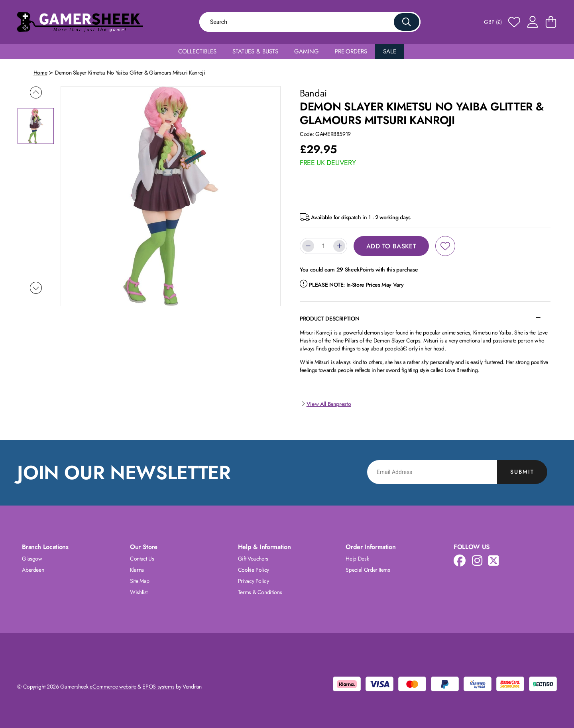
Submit (522, 472)
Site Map (140, 581)
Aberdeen (33, 570)
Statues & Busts (255, 51)
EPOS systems (158, 687)
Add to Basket (391, 246)
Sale (390, 51)
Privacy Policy (254, 581)
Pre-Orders (351, 51)
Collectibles (197, 51)
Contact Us (142, 559)
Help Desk (357, 559)
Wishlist (139, 592)
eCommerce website (113, 687)
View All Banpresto (325, 404)
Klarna (137, 570)
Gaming (307, 51)
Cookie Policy (254, 570)
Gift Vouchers (253, 559)
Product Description (329, 319)
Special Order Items (368, 570)
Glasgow (32, 559)
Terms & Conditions (260, 592)
